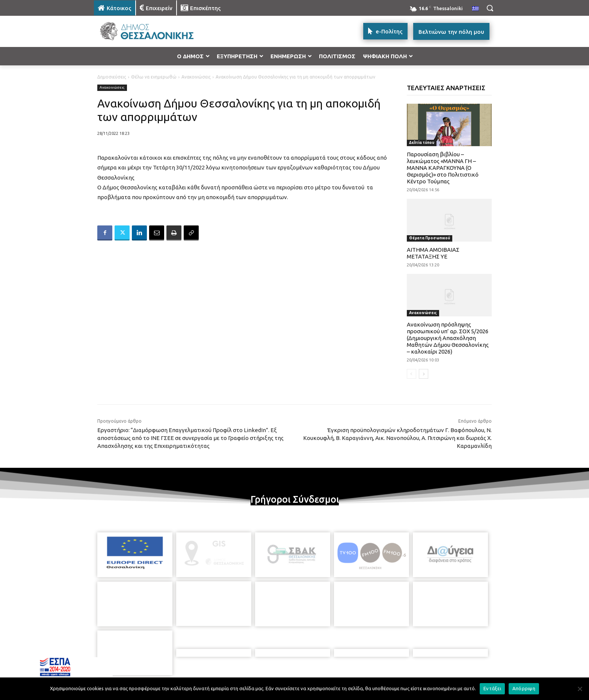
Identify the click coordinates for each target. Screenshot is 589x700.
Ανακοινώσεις (196, 77)
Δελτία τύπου (422, 143)
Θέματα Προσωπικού (430, 238)
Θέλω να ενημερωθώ (154, 77)
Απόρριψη (524, 688)
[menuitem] (476, 9)
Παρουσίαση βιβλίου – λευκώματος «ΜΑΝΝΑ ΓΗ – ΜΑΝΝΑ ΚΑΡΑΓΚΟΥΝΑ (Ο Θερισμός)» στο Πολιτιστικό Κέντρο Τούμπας (443, 168)
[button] (490, 8)
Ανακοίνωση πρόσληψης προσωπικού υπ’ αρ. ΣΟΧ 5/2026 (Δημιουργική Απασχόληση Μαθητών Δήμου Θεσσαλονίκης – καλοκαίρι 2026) (448, 338)
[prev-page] (412, 374)
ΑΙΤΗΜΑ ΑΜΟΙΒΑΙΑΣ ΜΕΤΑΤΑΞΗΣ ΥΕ (433, 253)
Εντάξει (492, 688)
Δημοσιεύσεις (112, 77)
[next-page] (424, 374)
